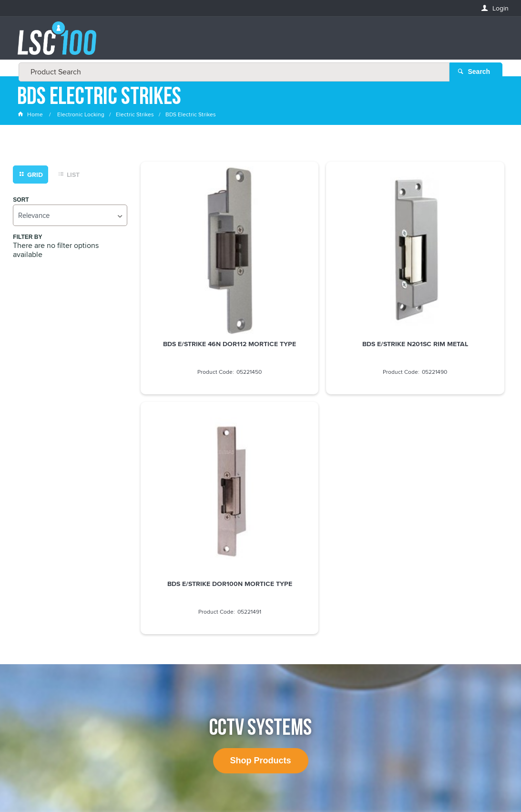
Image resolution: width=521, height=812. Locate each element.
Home (31, 117)
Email (26, 600)
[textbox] (258, 43)
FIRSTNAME (34, 634)
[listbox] (70, 217)
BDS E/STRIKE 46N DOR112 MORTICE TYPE (199, 288)
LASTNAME (34, 669)
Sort (21, 202)
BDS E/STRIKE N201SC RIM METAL (322, 284)
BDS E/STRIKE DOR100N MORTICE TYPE (446, 288)
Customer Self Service (252, 785)
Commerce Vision (318, 785)
